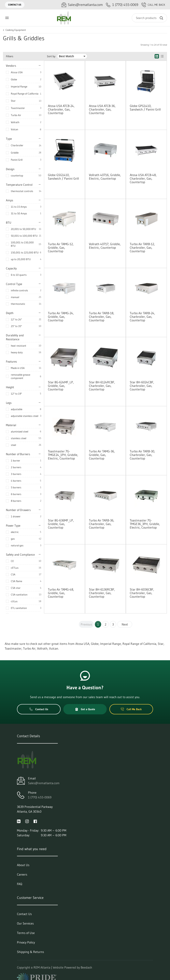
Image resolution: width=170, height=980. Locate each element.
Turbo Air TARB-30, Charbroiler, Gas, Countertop (142, 455)
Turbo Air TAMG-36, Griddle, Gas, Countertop (102, 455)
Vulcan (14, 129)
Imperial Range (19, 86)
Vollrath (15, 122)
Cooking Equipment (16, 30)
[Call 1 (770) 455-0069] (122, 5)
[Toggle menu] (7, 18)
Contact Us (15, 5)
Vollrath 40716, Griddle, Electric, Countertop (105, 177)
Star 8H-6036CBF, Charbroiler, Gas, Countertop (142, 593)
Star (13, 101)
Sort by (51, 56)
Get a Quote (85, 709)
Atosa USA (17, 72)
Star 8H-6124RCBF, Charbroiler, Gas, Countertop (102, 386)
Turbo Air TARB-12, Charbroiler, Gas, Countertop (142, 248)
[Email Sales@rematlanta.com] (82, 5)
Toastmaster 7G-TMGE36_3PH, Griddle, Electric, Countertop (145, 524)
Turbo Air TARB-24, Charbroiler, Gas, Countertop (142, 317)
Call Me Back (153, 5)
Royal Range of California (25, 94)
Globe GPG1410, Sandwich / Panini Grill (145, 108)
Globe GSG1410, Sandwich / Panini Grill (63, 177)
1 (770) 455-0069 (40, 797)
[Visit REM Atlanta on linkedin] (19, 821)
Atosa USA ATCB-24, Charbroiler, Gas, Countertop (61, 109)
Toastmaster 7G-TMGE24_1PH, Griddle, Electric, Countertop (63, 455)
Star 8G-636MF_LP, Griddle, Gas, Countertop (61, 524)
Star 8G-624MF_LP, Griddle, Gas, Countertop (61, 386)
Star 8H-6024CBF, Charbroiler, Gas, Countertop (142, 386)
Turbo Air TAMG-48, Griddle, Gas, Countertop (61, 593)
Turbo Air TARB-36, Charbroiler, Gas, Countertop (102, 524)
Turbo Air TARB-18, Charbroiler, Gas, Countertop (102, 317)
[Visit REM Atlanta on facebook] (35, 821)
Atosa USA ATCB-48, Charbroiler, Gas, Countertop (143, 178)
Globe (14, 79)
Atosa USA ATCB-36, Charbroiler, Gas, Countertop (102, 109)
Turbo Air (16, 115)
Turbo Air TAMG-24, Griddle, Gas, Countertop (61, 317)
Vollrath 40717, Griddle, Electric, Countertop (105, 246)
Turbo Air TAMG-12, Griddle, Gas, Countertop (61, 248)
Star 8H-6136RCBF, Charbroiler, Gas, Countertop (102, 593)
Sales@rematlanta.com (44, 783)
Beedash (86, 967)
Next (125, 624)
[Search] (149, 18)
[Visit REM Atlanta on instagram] (27, 821)
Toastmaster (18, 108)
